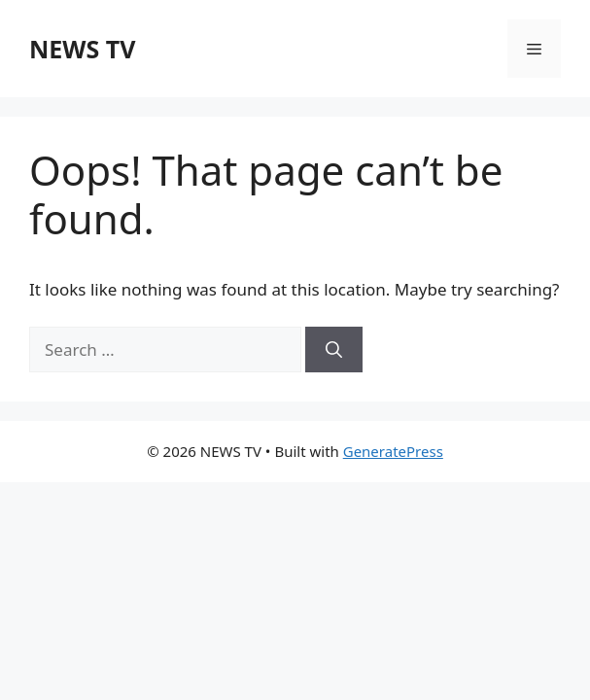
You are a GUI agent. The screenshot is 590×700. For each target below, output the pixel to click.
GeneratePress (393, 451)
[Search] (334, 350)
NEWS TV (82, 49)
